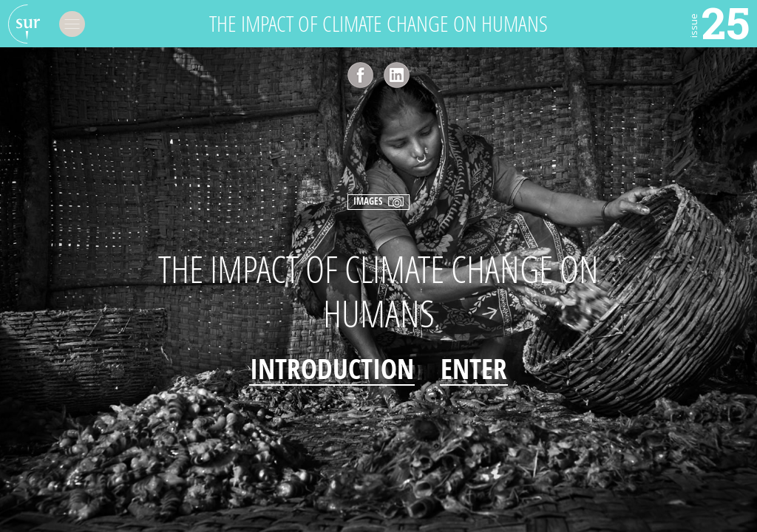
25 (719, 22)
